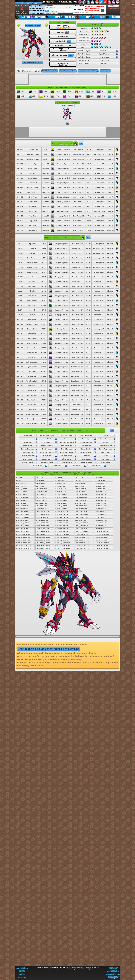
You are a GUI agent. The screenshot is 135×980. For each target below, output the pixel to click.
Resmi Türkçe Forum (113, 972)
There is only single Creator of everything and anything (49, 649)
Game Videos (113, 970)
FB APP (87, 969)
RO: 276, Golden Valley (50, 71)
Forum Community (113, 967)
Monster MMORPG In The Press (90, 967)
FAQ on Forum (22, 977)
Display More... (105, 71)
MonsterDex (22, 972)
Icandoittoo (105, 63)
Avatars (22, 973)
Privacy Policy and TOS (77, 969)
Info (36, 3)
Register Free (113, 969)
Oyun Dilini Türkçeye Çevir (22, 7)
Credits (92, 969)
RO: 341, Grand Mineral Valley (88, 71)
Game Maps (22, 970)
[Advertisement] (68, 10)
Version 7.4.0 (113, 6)
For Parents (22, 967)
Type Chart (22, 975)
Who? (71, 55)
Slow (69, 41)
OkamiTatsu (105, 60)
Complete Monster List (22, 969)
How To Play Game (22, 976)
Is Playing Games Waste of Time (22, 13)
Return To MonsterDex (33, 25)
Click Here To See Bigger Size (33, 62)
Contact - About (76, 967)
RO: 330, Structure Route (68, 71)
